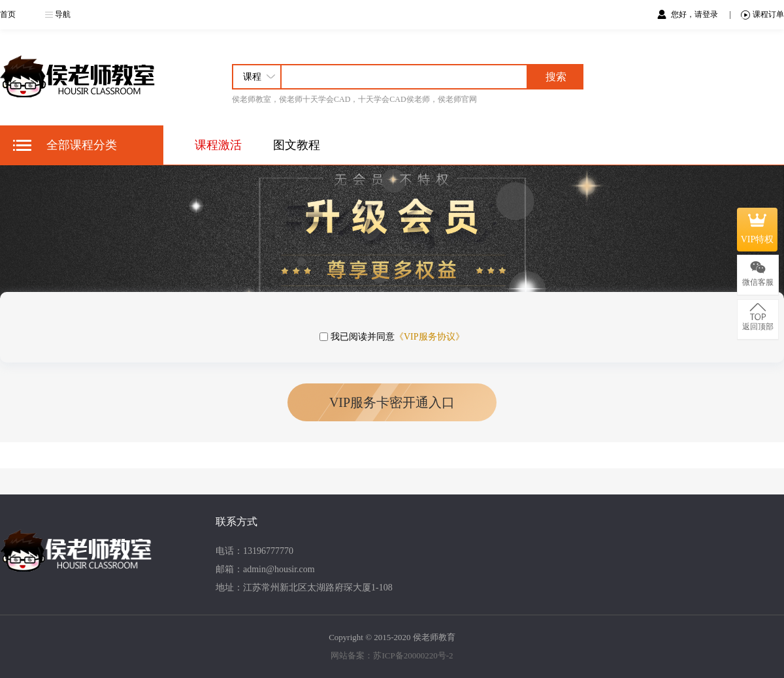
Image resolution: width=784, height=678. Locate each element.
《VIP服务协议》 (430, 337)
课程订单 (762, 15)
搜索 (556, 77)
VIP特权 (758, 229)
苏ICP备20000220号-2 (413, 655)
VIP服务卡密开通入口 (392, 402)
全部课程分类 (82, 145)
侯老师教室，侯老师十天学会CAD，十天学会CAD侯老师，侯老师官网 (354, 99)
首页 (8, 14)
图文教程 (297, 145)
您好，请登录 (695, 14)
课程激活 (218, 145)
